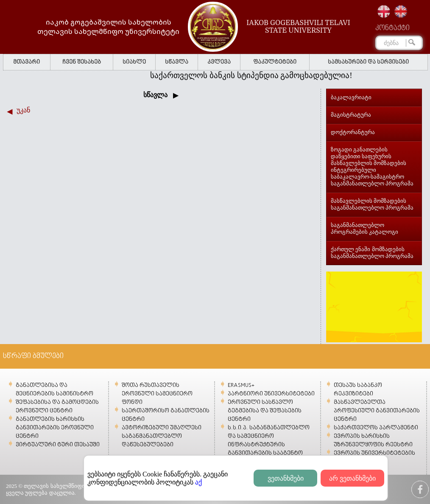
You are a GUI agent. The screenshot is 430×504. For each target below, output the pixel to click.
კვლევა (219, 62)
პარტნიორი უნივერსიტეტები (271, 394)
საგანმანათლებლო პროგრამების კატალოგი (364, 228)
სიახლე (134, 62)
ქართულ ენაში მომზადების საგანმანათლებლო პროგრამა (372, 253)
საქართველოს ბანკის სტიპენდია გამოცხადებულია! (255, 75)
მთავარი (27, 62)
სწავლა (177, 62)
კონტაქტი (392, 28)
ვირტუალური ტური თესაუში (58, 445)
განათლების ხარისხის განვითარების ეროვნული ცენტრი (55, 428)
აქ (198, 482)
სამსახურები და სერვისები (368, 62)
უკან (23, 110)
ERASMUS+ (241, 385)
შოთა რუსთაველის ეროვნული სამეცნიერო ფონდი (157, 394)
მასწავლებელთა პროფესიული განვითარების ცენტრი (377, 411)
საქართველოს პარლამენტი (376, 428)
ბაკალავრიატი (351, 97)
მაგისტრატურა (351, 115)
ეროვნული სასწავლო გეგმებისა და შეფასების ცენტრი (265, 411)
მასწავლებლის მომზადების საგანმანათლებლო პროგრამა (372, 204)
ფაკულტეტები (275, 62)
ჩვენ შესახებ (82, 62)
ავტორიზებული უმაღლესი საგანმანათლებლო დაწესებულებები (162, 436)
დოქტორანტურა (353, 132)
